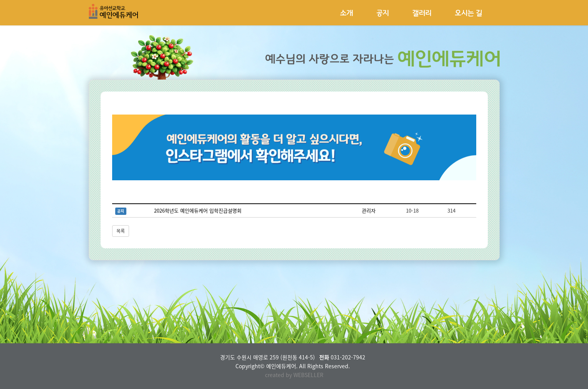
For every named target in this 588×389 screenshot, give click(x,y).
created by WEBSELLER (294, 375)
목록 (121, 231)
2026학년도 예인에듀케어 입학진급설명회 (198, 210)
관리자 (369, 210)
